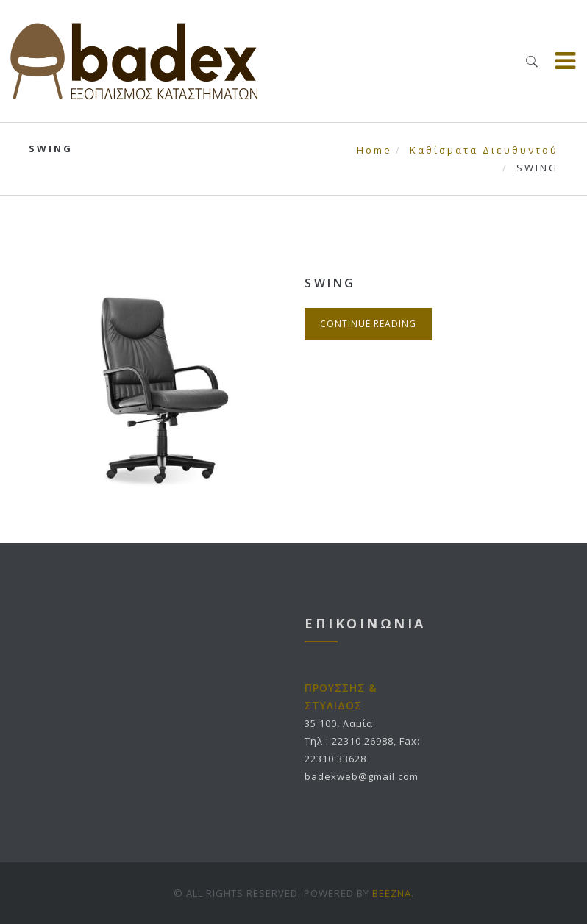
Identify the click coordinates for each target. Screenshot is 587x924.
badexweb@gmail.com (362, 776)
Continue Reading (368, 324)
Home (374, 150)
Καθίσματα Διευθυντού (484, 150)
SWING (330, 283)
